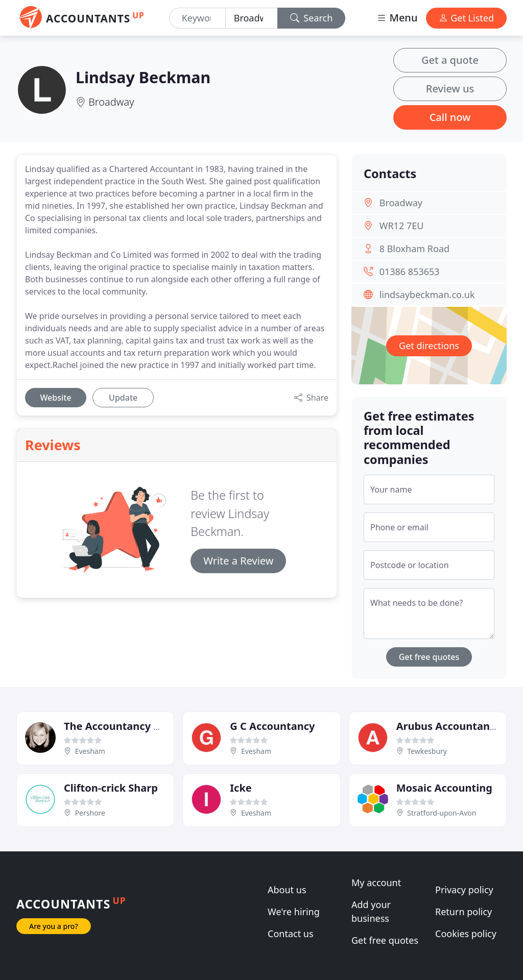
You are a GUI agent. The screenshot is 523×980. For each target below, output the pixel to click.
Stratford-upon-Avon (442, 813)
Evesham (90, 751)
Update (123, 398)
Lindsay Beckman (143, 77)
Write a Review (238, 561)
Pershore (90, 813)
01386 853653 (410, 272)
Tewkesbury (427, 751)
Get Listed (466, 18)
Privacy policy (464, 890)
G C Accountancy (272, 726)
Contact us (291, 934)
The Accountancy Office (124, 726)
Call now (450, 117)
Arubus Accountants (448, 726)
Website (55, 398)
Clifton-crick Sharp (111, 788)
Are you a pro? (54, 926)
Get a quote (450, 60)
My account (376, 883)
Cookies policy (466, 934)
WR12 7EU (402, 226)
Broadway (111, 102)
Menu (397, 18)
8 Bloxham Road (414, 249)
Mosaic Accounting (444, 788)
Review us (450, 89)
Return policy (463, 912)
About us (287, 890)
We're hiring (294, 912)
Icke (241, 788)
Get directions (429, 346)
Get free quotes (429, 657)
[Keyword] (197, 18)
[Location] (252, 18)
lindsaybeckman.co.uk (427, 295)
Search (312, 18)
